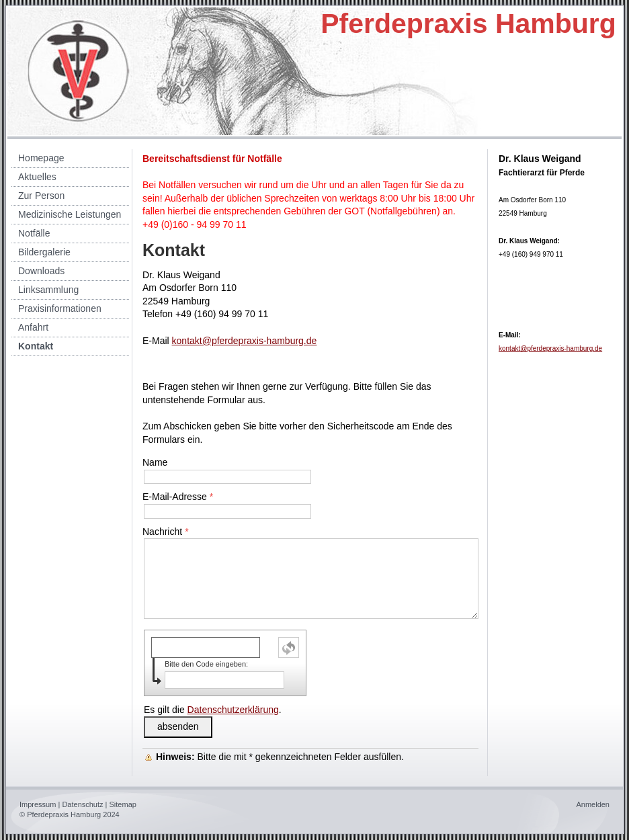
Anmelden (593, 804)
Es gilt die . (213, 710)
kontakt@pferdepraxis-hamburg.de (245, 341)
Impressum (38, 804)
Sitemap (123, 804)
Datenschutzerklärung (233, 710)
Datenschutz (82, 804)
